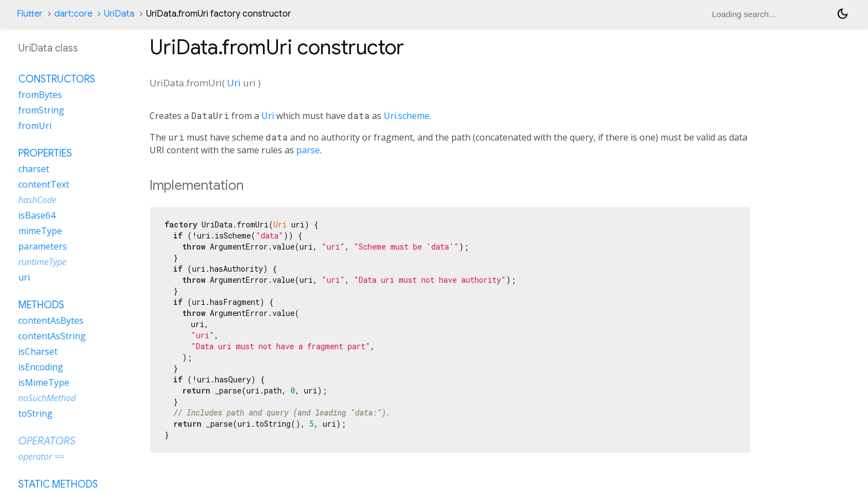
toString (35, 413)
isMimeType (44, 382)
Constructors (57, 79)
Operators (47, 441)
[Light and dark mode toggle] (843, 14)
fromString (41, 110)
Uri (234, 83)
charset (34, 169)
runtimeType (42, 262)
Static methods (58, 484)
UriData (119, 14)
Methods (41, 305)
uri (24, 277)
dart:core (73, 14)
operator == (41, 457)
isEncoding (41, 367)
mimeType (40, 231)
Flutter (30, 14)
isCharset (38, 351)
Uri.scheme (407, 116)
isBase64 (37, 215)
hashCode (37, 200)
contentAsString (52, 336)
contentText (44, 184)
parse (308, 150)
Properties (45, 153)
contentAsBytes (51, 320)
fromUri (35, 126)
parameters (43, 246)
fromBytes (40, 95)
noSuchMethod (47, 398)
